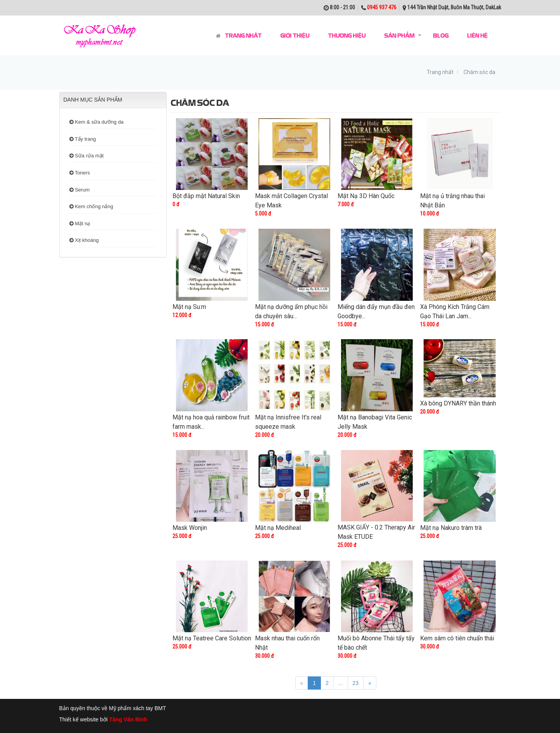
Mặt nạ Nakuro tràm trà (451, 528)
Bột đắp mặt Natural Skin (206, 196)
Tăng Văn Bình (128, 719)
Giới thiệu (295, 35)
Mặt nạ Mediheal (278, 528)
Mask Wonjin (190, 528)
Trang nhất (239, 36)
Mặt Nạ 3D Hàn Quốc (366, 196)
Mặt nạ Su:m (189, 307)
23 (356, 683)
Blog (441, 35)
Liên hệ (477, 35)
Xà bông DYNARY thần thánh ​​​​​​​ (459, 403)
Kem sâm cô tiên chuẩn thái (457, 638)
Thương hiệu (347, 35)
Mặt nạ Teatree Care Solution (212, 638)
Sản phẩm (399, 35)
